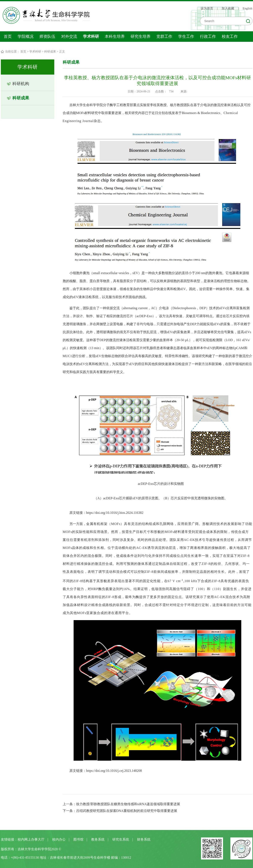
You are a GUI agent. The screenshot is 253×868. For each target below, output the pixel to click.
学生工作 (186, 36)
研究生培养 (141, 36)
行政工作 (208, 36)
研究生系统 (121, 841)
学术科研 (91, 36)
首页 (8, 36)
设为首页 (207, 8)
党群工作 (164, 36)
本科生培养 (115, 36)
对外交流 (69, 36)
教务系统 (98, 841)
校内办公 (59, 841)
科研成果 (50, 52)
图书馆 (78, 841)
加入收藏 (228, 8)
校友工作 (230, 36)
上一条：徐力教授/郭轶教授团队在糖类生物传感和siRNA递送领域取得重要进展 (121, 804)
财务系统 (144, 841)
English (248, 8)
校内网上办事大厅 (31, 841)
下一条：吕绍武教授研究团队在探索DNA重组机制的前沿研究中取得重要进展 (120, 811)
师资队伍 (47, 36)
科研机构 (21, 84)
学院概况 (26, 36)
